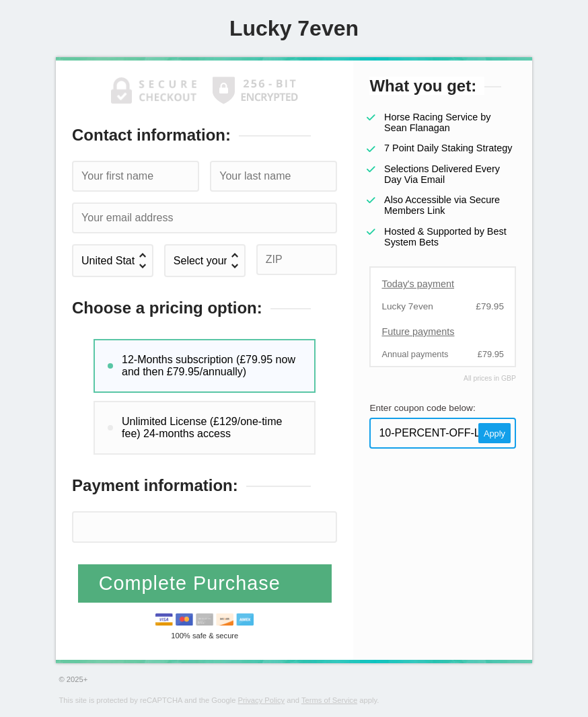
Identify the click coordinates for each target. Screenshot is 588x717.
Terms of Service (329, 700)
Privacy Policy (262, 700)
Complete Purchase (193, 583)
